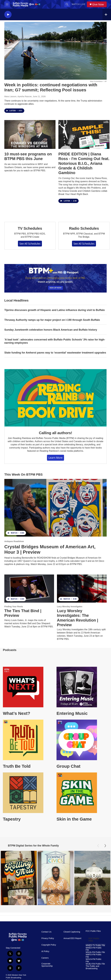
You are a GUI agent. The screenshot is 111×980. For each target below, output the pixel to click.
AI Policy (45, 951)
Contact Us (46, 932)
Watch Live (79, 4)
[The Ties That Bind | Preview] (29, 589)
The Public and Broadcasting (92, 967)
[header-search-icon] (67, 4)
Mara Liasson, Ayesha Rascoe (18, 96)
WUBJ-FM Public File (95, 964)
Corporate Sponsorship (47, 965)
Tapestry (12, 819)
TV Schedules (30, 228)
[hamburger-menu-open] (7, 4)
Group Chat (68, 766)
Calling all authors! (55, 433)
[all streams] (107, 14)
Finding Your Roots (14, 607)
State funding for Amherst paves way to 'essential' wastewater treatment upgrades (55, 353)
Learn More (55, 458)
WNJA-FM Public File (95, 952)
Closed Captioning (72, 932)
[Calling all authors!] (55, 398)
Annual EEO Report (72, 938)
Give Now (98, 4)
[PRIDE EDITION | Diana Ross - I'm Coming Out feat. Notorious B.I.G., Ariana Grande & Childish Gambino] (84, 134)
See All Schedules (30, 244)
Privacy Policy (48, 938)
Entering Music (72, 713)
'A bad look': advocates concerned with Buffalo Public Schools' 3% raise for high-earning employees (55, 341)
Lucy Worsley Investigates (70, 607)
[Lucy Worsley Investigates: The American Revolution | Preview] (82, 589)
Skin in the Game (74, 819)
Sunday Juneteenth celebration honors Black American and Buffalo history (51, 330)
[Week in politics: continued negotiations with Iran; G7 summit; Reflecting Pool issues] (55, 51)
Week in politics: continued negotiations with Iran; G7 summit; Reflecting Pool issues (51, 87)
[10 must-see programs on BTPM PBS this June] (30, 134)
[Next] (105, 846)
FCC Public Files (93, 931)
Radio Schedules (84, 228)
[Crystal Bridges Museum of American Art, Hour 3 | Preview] (55, 508)
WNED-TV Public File (95, 945)
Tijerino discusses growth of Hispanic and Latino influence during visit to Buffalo (55, 310)
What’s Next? (17, 713)
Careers (45, 958)
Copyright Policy (49, 945)
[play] (8, 15)
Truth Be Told (17, 766)
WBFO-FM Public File (94, 956)
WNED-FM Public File (94, 949)
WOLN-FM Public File (94, 960)
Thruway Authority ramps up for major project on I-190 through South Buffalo (52, 320)
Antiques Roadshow (14, 541)
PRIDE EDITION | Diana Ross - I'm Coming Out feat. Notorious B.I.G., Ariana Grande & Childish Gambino (84, 164)
